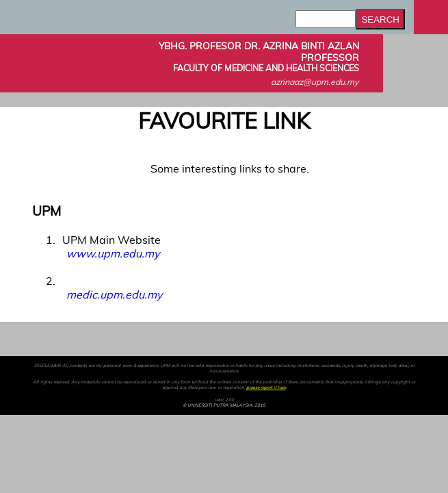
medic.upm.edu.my (114, 294)
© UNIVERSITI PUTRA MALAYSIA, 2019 (224, 405)
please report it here (266, 388)
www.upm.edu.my (113, 253)
